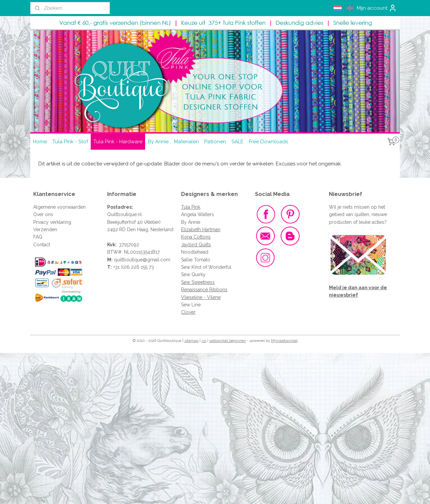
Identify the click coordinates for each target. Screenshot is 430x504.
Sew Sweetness (198, 282)
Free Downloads (268, 142)
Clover (188, 312)
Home (40, 142)
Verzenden (45, 230)
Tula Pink (191, 207)
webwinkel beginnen (228, 341)
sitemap (191, 341)
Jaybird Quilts (196, 245)
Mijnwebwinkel (284, 341)
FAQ (38, 237)
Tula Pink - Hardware (118, 142)
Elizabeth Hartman (201, 230)
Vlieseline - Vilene (201, 297)
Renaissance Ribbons (204, 290)
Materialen (186, 142)
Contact (42, 245)
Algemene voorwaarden (59, 207)
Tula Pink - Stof (70, 142)
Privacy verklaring (52, 222)
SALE (238, 142)
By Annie (158, 142)
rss (204, 341)
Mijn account (377, 8)
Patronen (215, 142)
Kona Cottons (196, 237)
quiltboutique (128, 260)
